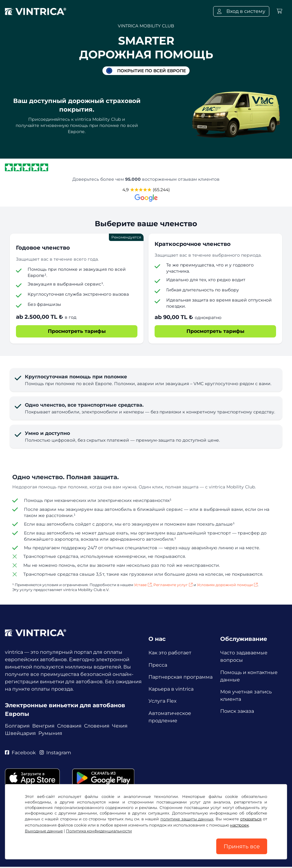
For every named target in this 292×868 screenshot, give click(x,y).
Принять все (242, 846)
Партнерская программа (181, 677)
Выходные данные (44, 831)
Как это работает (170, 653)
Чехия (120, 726)
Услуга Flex (163, 702)
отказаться (251, 819)
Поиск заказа (237, 712)
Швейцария (20, 733)
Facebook (20, 753)
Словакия (69, 726)
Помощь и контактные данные (249, 676)
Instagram (56, 753)
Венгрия (43, 726)
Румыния (50, 733)
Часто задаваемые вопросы (244, 656)
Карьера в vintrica (171, 690)
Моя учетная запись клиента (246, 696)
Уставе (143, 585)
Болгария (17, 726)
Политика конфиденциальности (99, 831)
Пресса (158, 665)
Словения (97, 726)
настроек (239, 825)
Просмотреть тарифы (77, 331)
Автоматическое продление (170, 718)
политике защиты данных (187, 819)
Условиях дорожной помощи (227, 585)
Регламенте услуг (173, 585)
